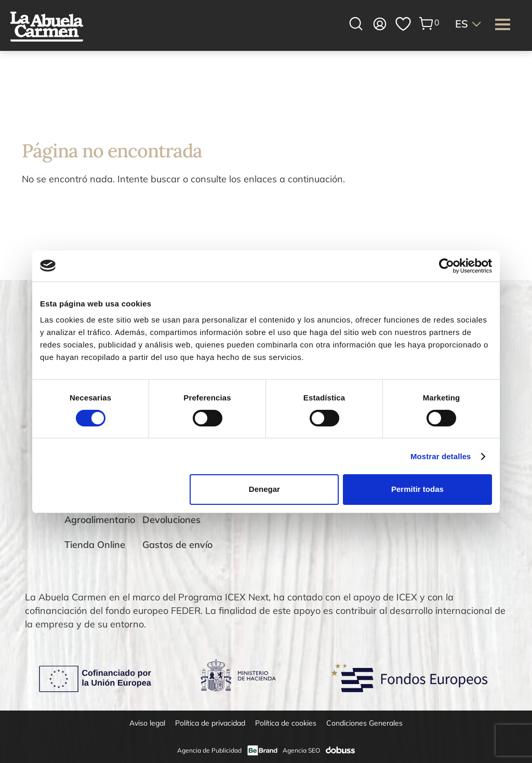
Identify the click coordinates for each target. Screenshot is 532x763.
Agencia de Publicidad (209, 750)
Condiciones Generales (364, 723)
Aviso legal (147, 723)
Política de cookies (286, 723)
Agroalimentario (100, 520)
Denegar (264, 489)
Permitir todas (417, 489)
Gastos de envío (177, 545)
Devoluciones (171, 520)
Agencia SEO (301, 750)
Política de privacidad (210, 723)
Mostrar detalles (441, 456)
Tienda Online (95, 545)
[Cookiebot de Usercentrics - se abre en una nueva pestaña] (447, 265)
